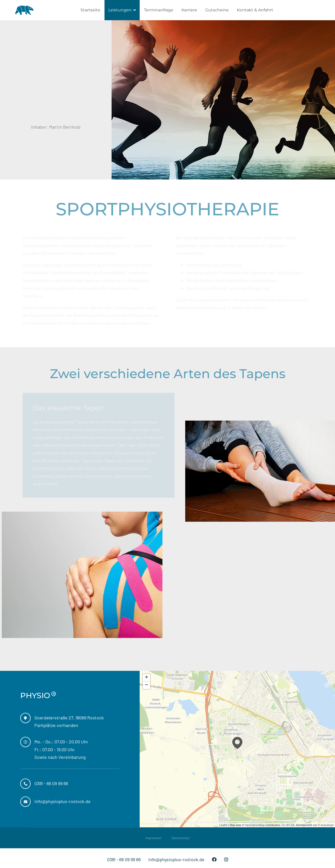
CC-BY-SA (288, 825)
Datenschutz (181, 838)
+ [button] (147, 678)
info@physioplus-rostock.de (176, 859)
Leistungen (120, 10)
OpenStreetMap (255, 825)
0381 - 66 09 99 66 (124, 859)
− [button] (147, 685)
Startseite (90, 10)
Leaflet (223, 825)
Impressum (153, 838)
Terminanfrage (159, 10)
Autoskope (327, 825)
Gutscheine (217, 10)
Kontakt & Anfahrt (255, 10)
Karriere (189, 10)
